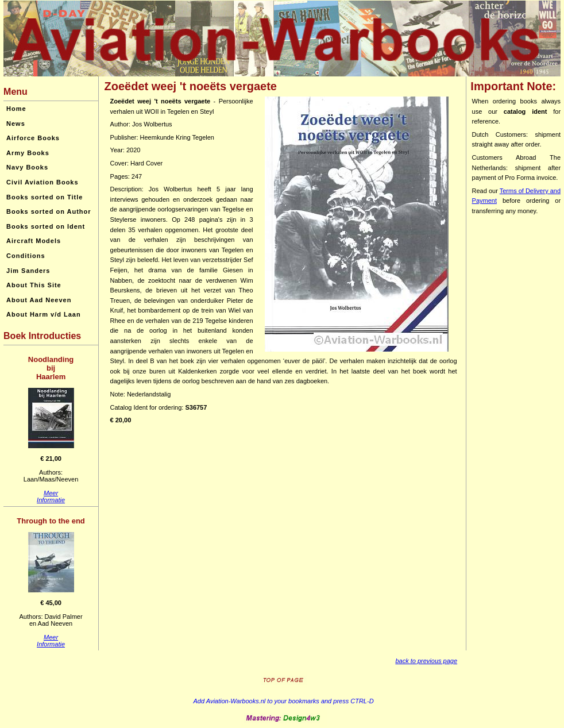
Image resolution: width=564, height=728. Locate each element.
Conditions (26, 256)
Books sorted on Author (49, 211)
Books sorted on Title (45, 197)
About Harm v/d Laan (44, 314)
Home (16, 109)
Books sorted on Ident (46, 226)
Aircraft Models (34, 241)
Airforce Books (33, 138)
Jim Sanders (28, 271)
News (16, 124)
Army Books (28, 153)
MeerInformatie (51, 496)
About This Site (34, 285)
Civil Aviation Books (43, 182)
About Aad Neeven (39, 300)
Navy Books (27, 167)
